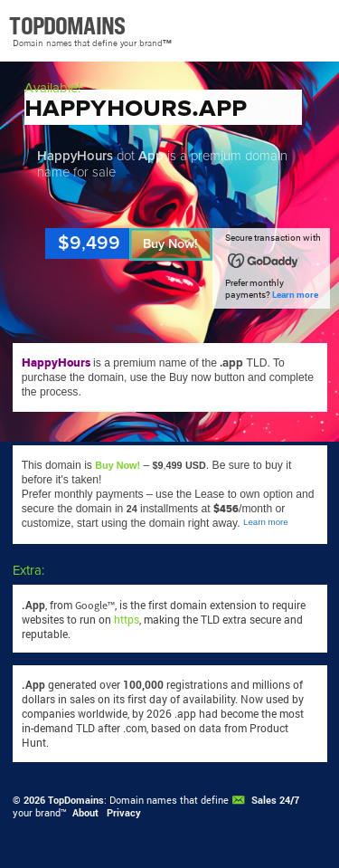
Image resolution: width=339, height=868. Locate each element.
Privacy (124, 813)
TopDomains (76, 800)
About (85, 813)
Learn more (295, 295)
